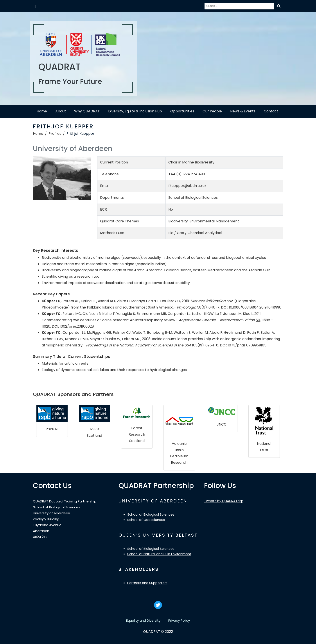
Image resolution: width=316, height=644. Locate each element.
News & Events (243, 111)
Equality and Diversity (143, 620)
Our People (212, 111)
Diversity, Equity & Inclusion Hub (135, 111)
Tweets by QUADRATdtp (224, 501)
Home (42, 111)
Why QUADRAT (87, 111)
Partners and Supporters (147, 583)
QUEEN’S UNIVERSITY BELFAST (158, 535)
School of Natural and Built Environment (159, 554)
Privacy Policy (179, 620)
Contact (271, 111)
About (61, 111)
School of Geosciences (146, 520)
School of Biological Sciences (151, 514)
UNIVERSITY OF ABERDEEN (153, 501)
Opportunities (182, 111)
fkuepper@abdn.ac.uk (187, 186)
